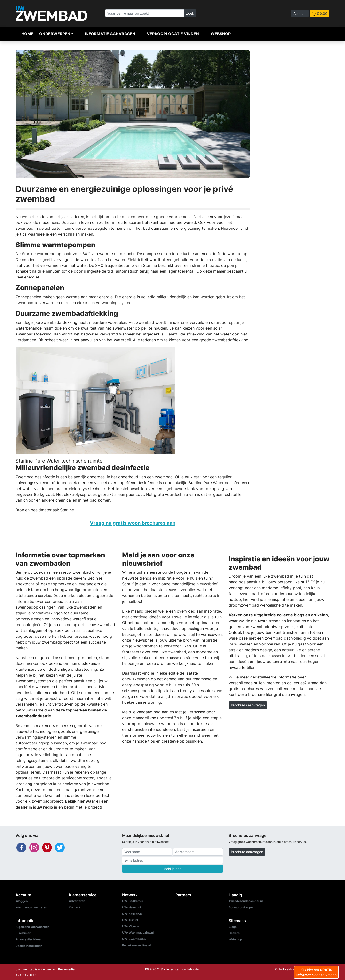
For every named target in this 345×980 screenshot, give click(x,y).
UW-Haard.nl (131, 907)
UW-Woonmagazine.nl (138, 933)
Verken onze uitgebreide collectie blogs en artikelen (278, 615)
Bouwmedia (66, 969)
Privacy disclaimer (29, 939)
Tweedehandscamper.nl (246, 901)
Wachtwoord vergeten (31, 907)
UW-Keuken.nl (132, 914)
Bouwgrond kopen (242, 907)
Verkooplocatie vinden (173, 34)
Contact (74, 907)
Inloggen (22, 901)
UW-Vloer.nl (131, 926)
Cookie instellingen (29, 946)
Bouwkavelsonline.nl (136, 945)
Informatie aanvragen (110, 34)
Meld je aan (172, 869)
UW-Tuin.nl (130, 920)
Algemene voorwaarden (32, 927)
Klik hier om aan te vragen (316, 972)
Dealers (234, 933)
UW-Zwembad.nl (134, 939)
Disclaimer (23, 933)
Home (27, 34)
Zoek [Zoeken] (190, 13)
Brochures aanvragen (248, 705)
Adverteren (77, 901)
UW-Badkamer (133, 901)
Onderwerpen (55, 34)
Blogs (233, 927)
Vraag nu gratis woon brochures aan (133, 523)
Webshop (221, 34)
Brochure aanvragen (247, 852)
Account (300, 13)
